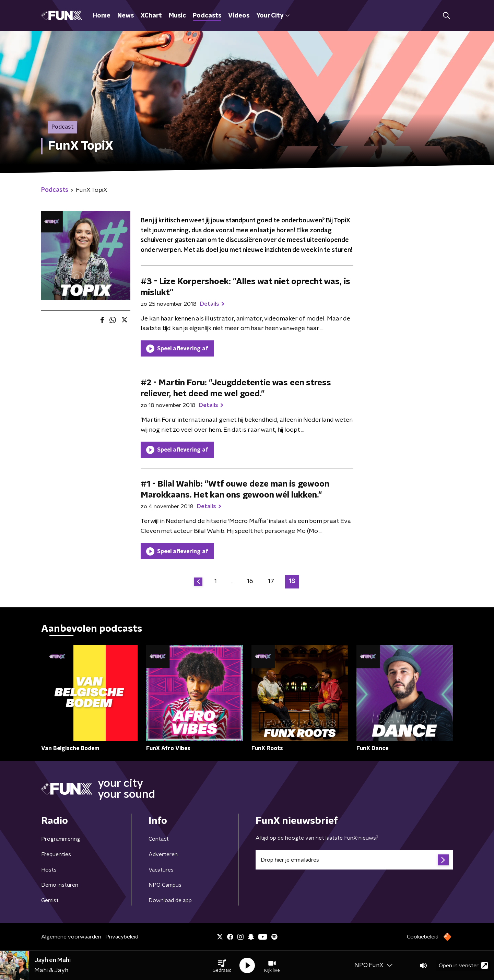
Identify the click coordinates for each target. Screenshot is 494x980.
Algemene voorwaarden (71, 937)
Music (177, 16)
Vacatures (161, 870)
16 (250, 581)
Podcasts (207, 16)
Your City (273, 16)
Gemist (50, 900)
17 (271, 581)
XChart (151, 16)
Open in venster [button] (463, 965)
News (126, 16)
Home (102, 16)
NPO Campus (165, 885)
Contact (159, 839)
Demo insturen (60, 885)
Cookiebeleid (423, 937)
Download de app (170, 900)
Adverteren (163, 854)
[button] (222, 966)
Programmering (61, 839)
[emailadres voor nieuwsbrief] (354, 860)
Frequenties (56, 854)
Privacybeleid (122, 937)
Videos (239, 16)
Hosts (49, 870)
